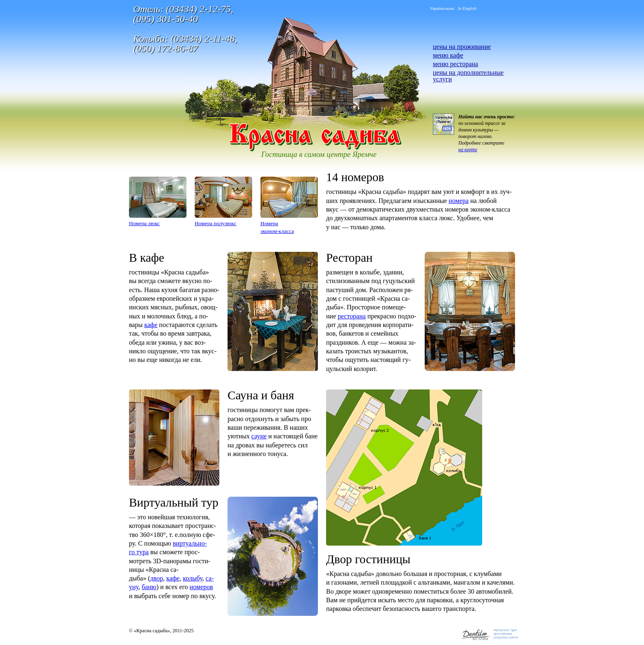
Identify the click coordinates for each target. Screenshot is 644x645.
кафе (151, 325)
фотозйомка (503, 634)
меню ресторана (455, 64)
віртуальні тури (505, 630)
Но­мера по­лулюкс (215, 223)
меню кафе (448, 55)
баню (149, 587)
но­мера (459, 201)
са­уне (259, 436)
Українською (442, 8)
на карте (468, 150)
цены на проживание (462, 47)
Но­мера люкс (144, 223)
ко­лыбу (192, 578)
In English (467, 8)
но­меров (201, 587)
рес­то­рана (352, 316)
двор (156, 578)
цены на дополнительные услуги (468, 76)
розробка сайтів (506, 637)
